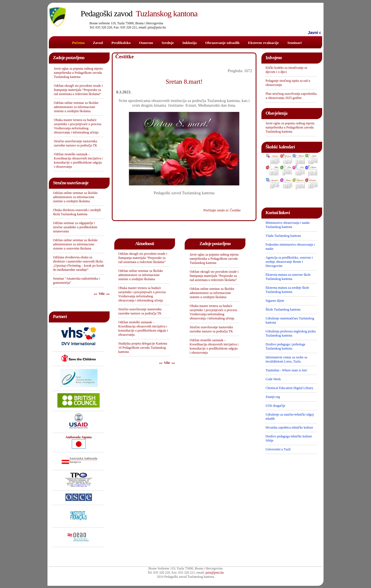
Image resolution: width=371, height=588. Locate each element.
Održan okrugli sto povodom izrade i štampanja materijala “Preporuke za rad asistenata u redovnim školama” (78, 90)
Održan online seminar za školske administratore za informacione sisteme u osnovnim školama (75, 244)
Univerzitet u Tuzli (278, 449)
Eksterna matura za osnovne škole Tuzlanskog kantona (288, 277)
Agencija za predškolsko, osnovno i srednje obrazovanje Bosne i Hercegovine (289, 262)
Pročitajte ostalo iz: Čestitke (222, 210)
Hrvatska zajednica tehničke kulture (289, 427)
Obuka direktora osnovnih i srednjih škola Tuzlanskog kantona (77, 212)
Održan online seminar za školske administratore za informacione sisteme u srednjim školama (76, 107)
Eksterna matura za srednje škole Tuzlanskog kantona (287, 290)
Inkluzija (190, 43)
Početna (78, 43)
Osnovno (146, 43)
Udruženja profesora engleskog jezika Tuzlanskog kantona (291, 333)
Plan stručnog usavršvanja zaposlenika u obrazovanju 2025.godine (291, 96)
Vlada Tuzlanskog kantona (283, 236)
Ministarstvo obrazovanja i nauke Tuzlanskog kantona (288, 225)
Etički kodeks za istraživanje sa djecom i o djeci (286, 70)
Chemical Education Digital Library (289, 388)
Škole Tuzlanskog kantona (283, 309)
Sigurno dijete (275, 301)
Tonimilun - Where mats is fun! (286, 370)
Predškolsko (121, 43)
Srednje (168, 43)
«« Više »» (102, 294)
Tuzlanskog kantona (139, 13)
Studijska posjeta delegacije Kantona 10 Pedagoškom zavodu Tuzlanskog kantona (143, 348)
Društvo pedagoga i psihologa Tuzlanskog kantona (285, 346)
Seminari (295, 43)
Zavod (98, 43)
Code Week (273, 379)
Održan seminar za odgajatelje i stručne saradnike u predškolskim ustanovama (75, 227)
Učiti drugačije (275, 406)
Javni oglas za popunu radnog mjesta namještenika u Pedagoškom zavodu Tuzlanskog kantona (78, 73)
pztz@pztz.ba (215, 573)
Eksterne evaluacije (263, 43)
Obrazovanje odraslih (222, 43)
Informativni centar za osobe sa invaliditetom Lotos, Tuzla (286, 359)
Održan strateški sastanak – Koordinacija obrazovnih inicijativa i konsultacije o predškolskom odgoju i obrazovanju (78, 160)
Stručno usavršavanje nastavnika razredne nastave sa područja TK (75, 143)
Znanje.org (273, 397)
